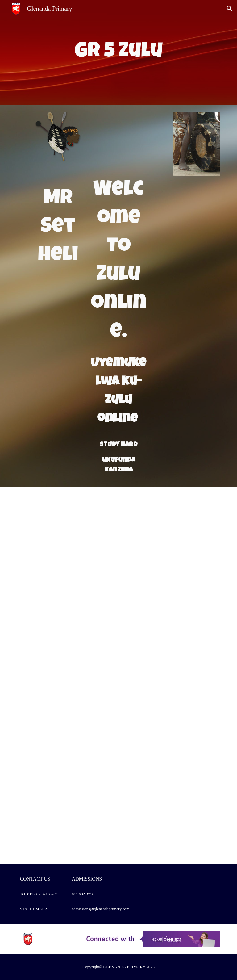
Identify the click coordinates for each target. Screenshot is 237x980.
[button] (230, 9)
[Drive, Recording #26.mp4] (67, 751)
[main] (118, 52)
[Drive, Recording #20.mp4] (67, 675)
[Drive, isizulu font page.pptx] (118, 142)
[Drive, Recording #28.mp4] (67, 826)
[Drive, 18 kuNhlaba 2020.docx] (170, 525)
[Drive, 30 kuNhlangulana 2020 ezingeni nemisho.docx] (170, 675)
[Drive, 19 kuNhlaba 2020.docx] (67, 600)
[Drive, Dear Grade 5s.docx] (170, 751)
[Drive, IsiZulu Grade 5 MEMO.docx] (170, 600)
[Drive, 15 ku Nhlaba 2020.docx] (67, 525)
